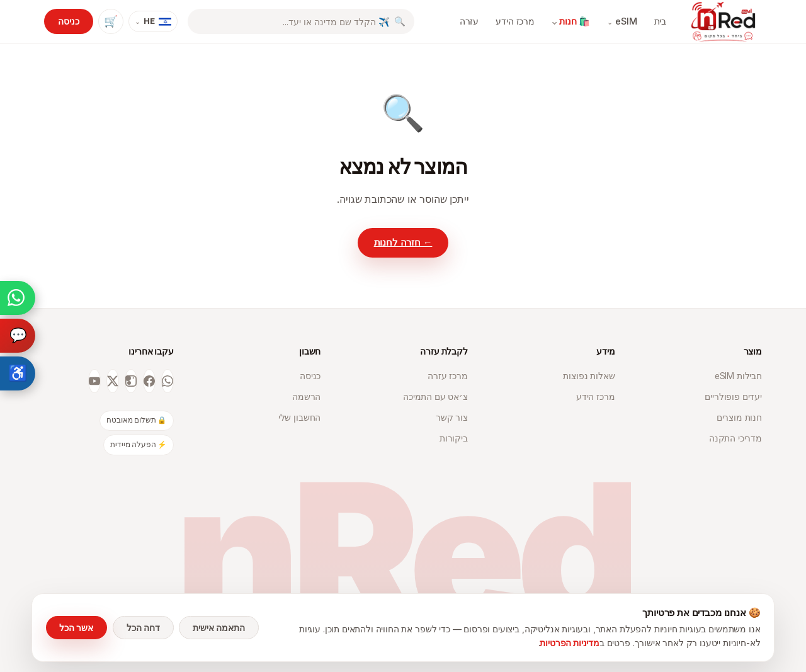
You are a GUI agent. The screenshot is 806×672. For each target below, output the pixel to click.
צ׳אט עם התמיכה (435, 397)
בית (661, 21)
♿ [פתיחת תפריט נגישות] (18, 373)
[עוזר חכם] (18, 336)
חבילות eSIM (738, 376)
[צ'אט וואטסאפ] (18, 298)
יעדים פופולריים (733, 397)
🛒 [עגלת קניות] (111, 21)
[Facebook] (149, 381)
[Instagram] (131, 381)
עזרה (469, 21)
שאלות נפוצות (589, 376)
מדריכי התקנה (735, 438)
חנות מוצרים (739, 418)
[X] (113, 381)
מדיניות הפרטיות (570, 643)
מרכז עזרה (448, 376)
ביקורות (454, 438)
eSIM (622, 22)
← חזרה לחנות (403, 242)
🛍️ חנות (570, 22)
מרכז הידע (515, 21)
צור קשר (452, 418)
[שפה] (153, 21)
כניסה (68, 21)
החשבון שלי (299, 418)
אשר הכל (76, 628)
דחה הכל (143, 628)
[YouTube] (94, 381)
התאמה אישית (219, 628)
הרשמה (306, 397)
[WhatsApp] (167, 381)
